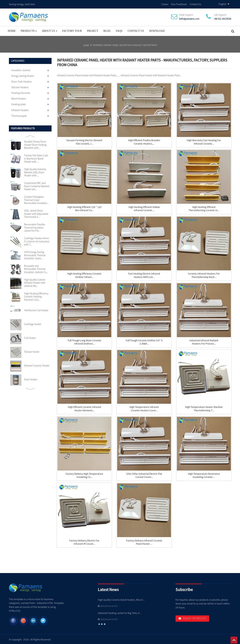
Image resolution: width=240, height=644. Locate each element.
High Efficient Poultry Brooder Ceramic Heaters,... (144, 141)
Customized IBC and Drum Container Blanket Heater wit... (37, 185)
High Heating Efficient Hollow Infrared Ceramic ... (144, 208)
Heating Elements (21, 92)
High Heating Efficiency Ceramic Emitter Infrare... (84, 274)
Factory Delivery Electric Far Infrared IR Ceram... (84, 541)
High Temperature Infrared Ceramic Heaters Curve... (144, 408)
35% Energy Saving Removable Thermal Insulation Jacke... (35, 254)
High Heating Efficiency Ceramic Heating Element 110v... (36, 295)
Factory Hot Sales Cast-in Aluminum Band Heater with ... (36, 157)
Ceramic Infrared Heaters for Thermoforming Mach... (204, 274)
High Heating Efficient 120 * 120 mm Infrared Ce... (84, 208)
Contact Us (195, 4)
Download (157, 30)
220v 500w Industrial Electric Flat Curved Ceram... (144, 474)
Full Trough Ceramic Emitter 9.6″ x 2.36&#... (144, 341)
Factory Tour (72, 30)
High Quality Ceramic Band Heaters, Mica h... (121, 599)
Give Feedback (179, 4)
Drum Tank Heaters (22, 80)
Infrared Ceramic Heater (37, 364)
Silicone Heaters (20, 86)
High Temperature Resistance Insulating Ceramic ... (204, 474)
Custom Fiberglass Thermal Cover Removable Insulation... (36, 199)
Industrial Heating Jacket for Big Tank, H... (120, 612)
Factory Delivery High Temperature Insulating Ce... (84, 474)
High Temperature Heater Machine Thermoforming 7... (204, 408)
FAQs (119, 30)
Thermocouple (19, 115)
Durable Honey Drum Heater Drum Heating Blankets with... (35, 144)
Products (29, 30)
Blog (107, 30)
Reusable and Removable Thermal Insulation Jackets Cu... (36, 268)
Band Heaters (19, 98)
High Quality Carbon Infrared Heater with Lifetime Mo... (35, 282)
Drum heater (31, 378)
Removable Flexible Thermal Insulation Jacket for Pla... (35, 226)
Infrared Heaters (20, 109)
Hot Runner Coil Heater (36, 309)
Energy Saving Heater (23, 75)
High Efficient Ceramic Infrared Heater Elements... (84, 408)
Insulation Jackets (21, 69)
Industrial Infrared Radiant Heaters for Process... (204, 341)
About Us (49, 30)
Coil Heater (30, 337)
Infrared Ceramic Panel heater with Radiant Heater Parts (125, 44)
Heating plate (19, 103)
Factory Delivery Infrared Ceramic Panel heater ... (144, 541)
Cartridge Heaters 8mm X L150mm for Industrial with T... (37, 240)
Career (165, 4)
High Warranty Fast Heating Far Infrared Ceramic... (204, 141)
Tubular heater (32, 351)
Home (12, 30)
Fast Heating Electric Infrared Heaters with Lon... (144, 274)
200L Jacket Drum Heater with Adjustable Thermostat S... (36, 213)
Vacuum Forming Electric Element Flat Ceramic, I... (84, 141)
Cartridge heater (33, 323)
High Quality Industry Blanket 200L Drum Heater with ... (35, 171)
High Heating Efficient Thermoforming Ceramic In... (204, 208)
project (93, 30)
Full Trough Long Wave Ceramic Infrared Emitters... (84, 341)
